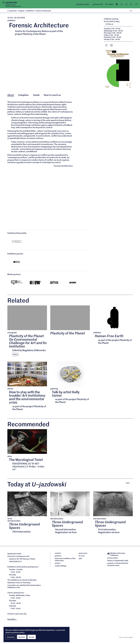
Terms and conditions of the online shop (65, 561)
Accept (32, 637)
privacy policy (19, 632)
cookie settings (61, 568)
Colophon (24, 95)
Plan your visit (96, 4)
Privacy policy (113, 560)
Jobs (80, 560)
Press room (83, 555)
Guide (37, 95)
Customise (11, 637)
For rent (82, 558)
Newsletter (13, 621)
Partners (58, 558)
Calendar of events (81, 4)
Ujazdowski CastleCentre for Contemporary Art (14, 6)
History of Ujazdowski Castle (118, 563)
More (129, 485)
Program (21, 11)
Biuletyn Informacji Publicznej (116, 556)
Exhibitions (30, 11)
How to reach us (53, 95)
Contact (58, 555)
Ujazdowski (12, 11)
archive (58, 565)
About (11, 95)
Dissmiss (22, 637)
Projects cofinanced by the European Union (118, 566)
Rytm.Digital (129, 640)
